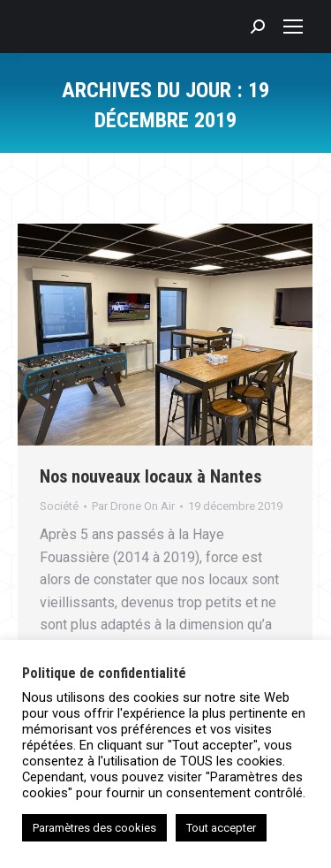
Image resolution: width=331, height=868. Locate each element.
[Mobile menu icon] (293, 27)
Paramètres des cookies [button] (94, 828)
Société (59, 506)
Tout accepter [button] (221, 828)
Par (133, 506)
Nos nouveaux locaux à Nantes (150, 476)
